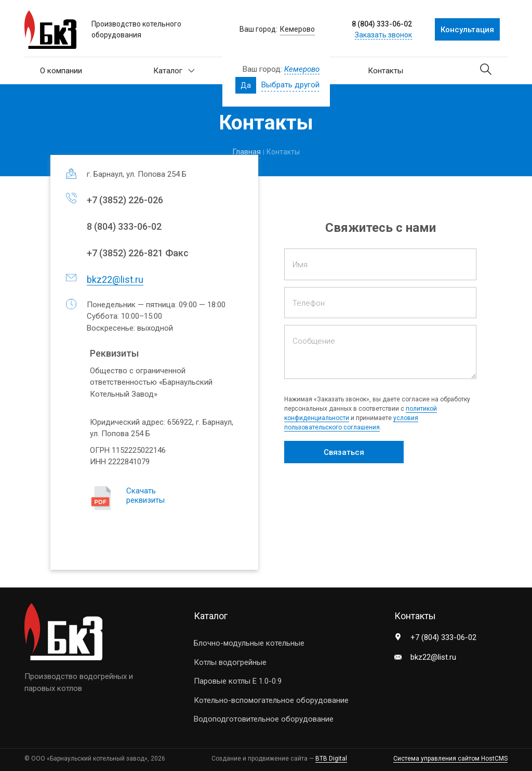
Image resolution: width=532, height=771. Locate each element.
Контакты (385, 71)
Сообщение (314, 341)
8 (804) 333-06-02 (382, 24)
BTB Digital (331, 759)
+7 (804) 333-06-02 (443, 637)
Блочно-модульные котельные (249, 643)
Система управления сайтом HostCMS (450, 759)
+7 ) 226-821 (125, 253)
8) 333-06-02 (124, 226)
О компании (61, 71)
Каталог (174, 71)
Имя (300, 265)
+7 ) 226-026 (125, 200)
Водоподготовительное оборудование (264, 719)
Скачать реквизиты (145, 495)
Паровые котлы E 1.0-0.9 (238, 681)
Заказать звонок (383, 35)
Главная (247, 152)
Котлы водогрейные (230, 662)
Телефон (309, 303)
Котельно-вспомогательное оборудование (271, 700)
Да (246, 85)
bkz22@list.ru (115, 279)
